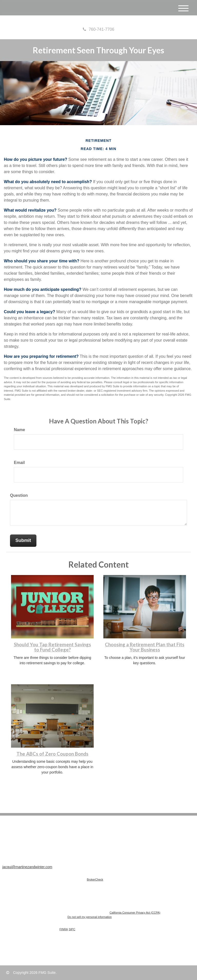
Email (19, 463)
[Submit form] (23, 541)
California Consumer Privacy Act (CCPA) (135, 913)
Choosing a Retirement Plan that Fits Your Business (145, 647)
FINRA (64, 929)
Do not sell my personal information (90, 917)
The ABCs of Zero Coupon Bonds (52, 754)
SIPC (72, 929)
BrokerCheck (95, 879)
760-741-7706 (99, 29)
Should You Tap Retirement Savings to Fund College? (52, 647)
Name (19, 430)
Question (19, 495)
